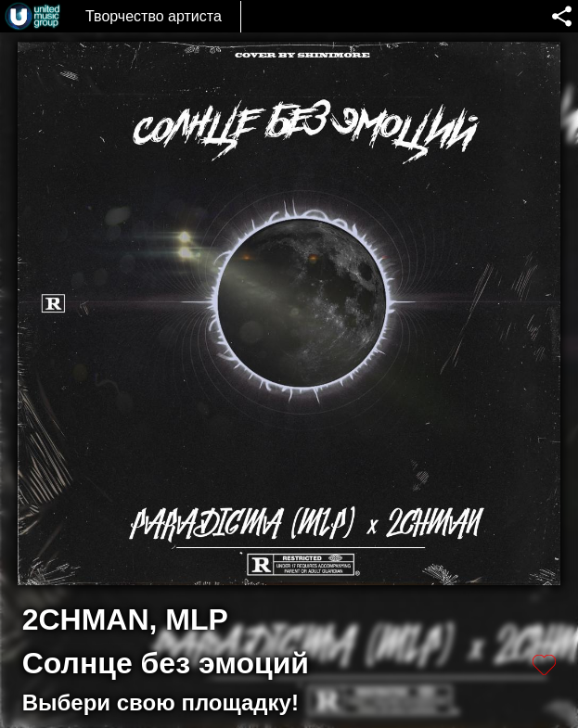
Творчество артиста (154, 16)
